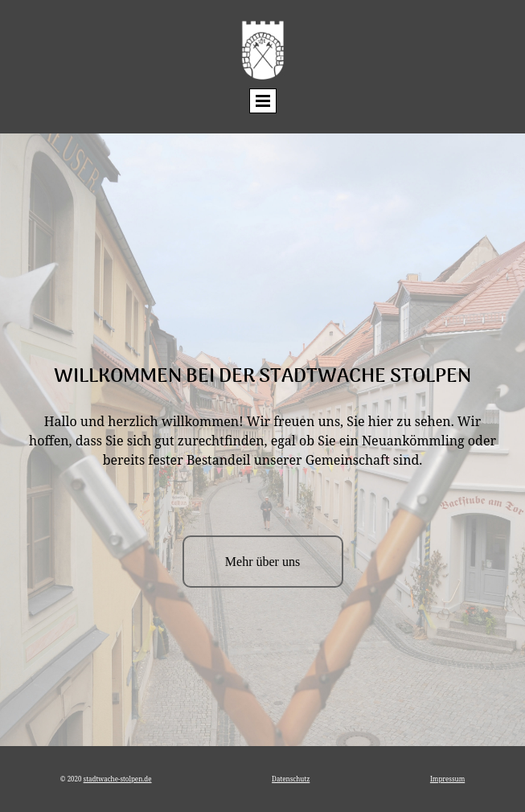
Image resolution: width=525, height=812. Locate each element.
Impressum (447, 779)
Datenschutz (291, 779)
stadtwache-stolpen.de (118, 779)
